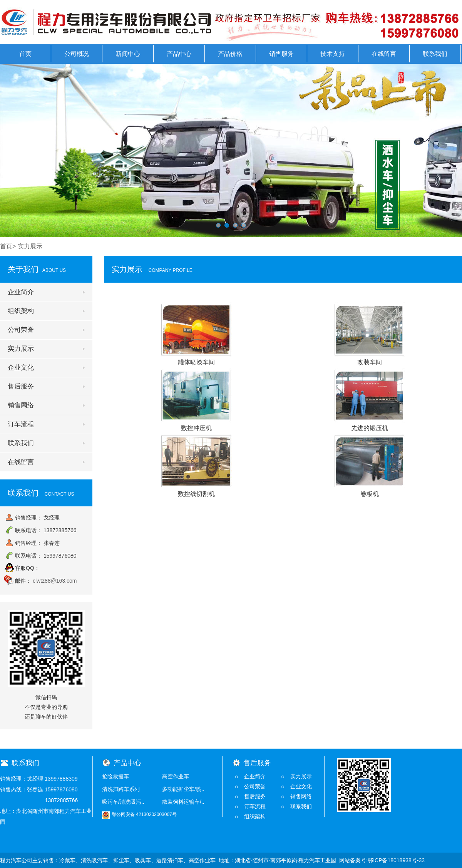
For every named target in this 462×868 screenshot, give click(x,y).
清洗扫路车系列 (121, 789)
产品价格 (230, 54)
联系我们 (435, 54)
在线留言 (384, 54)
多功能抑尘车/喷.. (183, 789)
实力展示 (21, 349)
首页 (25, 54)
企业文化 (21, 368)
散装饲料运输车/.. (183, 802)
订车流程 (21, 424)
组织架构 (21, 311)
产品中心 (179, 54)
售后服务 (21, 386)
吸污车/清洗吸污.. (123, 802)
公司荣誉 (21, 330)
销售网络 (21, 405)
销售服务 (281, 54)
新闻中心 (128, 54)
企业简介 (21, 292)
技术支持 (333, 54)
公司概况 (77, 54)
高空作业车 (176, 776)
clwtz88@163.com (55, 581)
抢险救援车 (115, 776)
